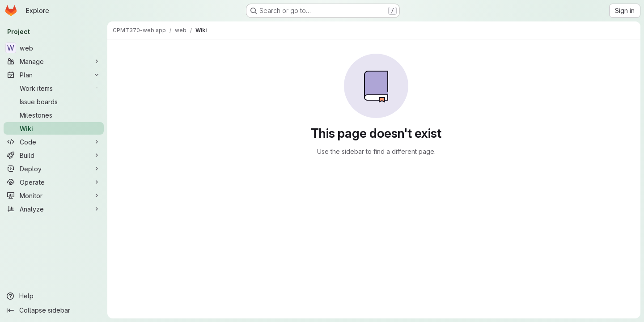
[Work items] (54, 88)
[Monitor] (54, 195)
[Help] (54, 296)
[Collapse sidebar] (54, 310)
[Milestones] (54, 115)
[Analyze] (54, 209)
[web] (54, 48)
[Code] (54, 142)
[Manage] (54, 61)
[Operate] (54, 182)
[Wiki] (54, 128)
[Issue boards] (54, 102)
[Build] (54, 155)
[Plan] (54, 75)
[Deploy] (54, 169)
